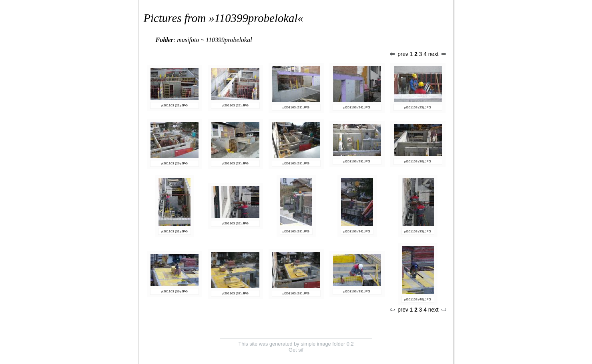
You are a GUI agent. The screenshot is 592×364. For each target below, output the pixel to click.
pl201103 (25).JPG (418, 107)
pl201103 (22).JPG (235, 105)
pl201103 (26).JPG (174, 163)
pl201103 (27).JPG (235, 163)
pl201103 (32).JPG (235, 223)
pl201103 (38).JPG (296, 293)
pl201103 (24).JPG (357, 107)
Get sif (296, 350)
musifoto (188, 40)
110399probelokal (256, 18)
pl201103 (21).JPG (174, 105)
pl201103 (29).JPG (357, 161)
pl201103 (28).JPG (296, 163)
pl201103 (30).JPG (418, 161)
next (437, 54)
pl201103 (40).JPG (418, 299)
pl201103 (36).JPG (174, 291)
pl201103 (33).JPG (296, 231)
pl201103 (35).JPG (418, 231)
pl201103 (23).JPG (296, 107)
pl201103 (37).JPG (235, 293)
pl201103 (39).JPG (357, 291)
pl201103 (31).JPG (174, 231)
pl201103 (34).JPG (357, 231)
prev (399, 54)
